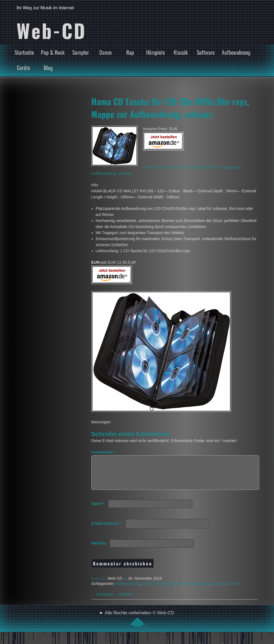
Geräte (23, 68)
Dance (106, 52)
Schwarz (217, 590)
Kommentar (103, 452)
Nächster (128, 601)
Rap (130, 52)
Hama (189, 590)
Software (206, 52)
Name (98, 510)
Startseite (24, 52)
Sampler (81, 52)
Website (99, 550)
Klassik (181, 52)
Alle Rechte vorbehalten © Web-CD (139, 625)
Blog (48, 68)
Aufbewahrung (236, 52)
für (179, 590)
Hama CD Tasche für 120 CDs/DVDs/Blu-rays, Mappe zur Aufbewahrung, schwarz (170, 108)
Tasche (233, 590)
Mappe (202, 590)
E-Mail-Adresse (107, 530)
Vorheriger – (105, 601)
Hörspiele (155, 52)
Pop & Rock (53, 52)
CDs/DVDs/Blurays (159, 590)
